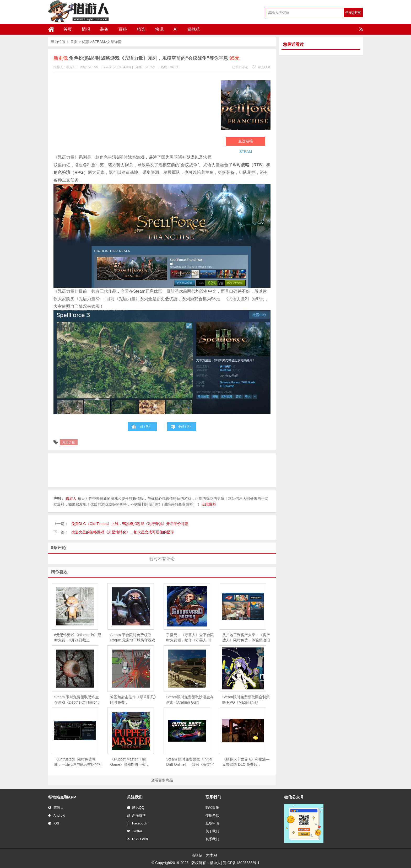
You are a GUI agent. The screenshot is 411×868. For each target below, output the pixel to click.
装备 (104, 29)
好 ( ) (145, 426)
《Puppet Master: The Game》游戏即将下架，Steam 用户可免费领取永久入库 (132, 762)
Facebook (137, 823)
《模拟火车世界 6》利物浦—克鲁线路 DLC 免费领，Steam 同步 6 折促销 (246, 762)
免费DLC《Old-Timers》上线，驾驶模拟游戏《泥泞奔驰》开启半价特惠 (130, 524)
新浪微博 (136, 815)
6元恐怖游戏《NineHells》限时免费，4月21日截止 (78, 637)
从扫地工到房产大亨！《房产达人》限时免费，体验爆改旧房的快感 (246, 638)
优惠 (85, 42)
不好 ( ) (184, 426)
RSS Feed (137, 839)
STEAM (99, 42)
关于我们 (212, 831)
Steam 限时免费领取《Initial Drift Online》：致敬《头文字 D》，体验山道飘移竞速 (190, 762)
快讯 (159, 29)
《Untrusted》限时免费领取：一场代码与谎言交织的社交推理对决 (78, 762)
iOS (54, 823)
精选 (141, 29)
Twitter (134, 831)
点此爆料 (209, 504)
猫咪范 (194, 29)
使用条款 (212, 815)
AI (175, 29)
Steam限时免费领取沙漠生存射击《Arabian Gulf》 (190, 700)
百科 (123, 29)
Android (57, 815)
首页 (68, 29)
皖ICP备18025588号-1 (241, 863)
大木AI (211, 855)
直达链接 (246, 141)
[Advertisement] (134, 114)
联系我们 (212, 839)
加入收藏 (261, 67)
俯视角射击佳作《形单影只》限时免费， (134, 700)
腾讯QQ (136, 808)
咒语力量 (69, 442)
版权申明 (212, 823)
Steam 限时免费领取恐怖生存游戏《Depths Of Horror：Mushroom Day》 (77, 700)
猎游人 (56, 808)
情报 (86, 29)
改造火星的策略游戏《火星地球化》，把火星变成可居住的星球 (123, 532)
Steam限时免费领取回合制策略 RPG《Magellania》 (246, 700)
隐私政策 (212, 808)
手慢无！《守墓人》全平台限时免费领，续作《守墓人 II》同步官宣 (190, 638)
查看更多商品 (162, 780)
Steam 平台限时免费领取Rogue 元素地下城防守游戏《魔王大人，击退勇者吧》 (133, 638)
